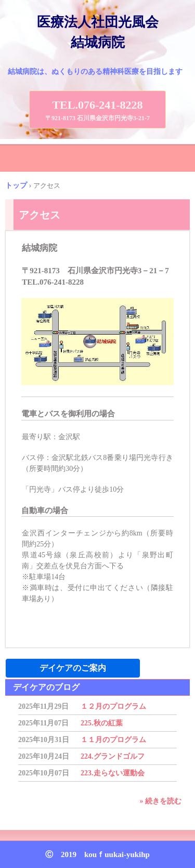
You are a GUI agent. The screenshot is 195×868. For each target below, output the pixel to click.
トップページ (98, 824)
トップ (16, 185)
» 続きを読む (161, 801)
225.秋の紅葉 (102, 723)
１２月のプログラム (113, 706)
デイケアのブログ (46, 687)
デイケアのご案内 (73, 668)
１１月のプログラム (113, 740)
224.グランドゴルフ (113, 756)
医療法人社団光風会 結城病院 (104, 32)
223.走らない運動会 (113, 773)
